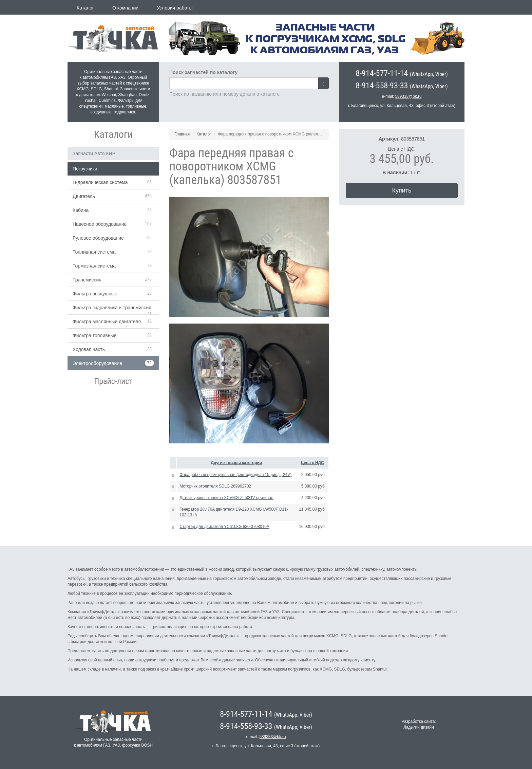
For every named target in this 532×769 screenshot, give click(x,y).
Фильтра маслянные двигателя (107, 322)
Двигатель (84, 196)
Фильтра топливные (94, 335)
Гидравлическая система (100, 182)
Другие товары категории (236, 463)
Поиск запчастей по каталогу (203, 72)
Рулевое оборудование (98, 238)
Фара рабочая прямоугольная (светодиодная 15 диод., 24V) (235, 475)
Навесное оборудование (100, 224)
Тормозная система (94, 266)
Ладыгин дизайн (419, 727)
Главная (182, 134)
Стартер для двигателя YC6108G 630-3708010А (224, 527)
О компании (125, 8)
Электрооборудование (97, 363)
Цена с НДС (312, 463)
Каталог (85, 8)
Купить (402, 190)
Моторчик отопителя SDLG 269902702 (215, 486)
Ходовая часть (89, 349)
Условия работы (175, 8)
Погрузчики (85, 169)
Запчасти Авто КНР (94, 153)
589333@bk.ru (408, 96)
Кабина (81, 210)
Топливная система (94, 252)
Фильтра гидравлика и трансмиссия (112, 308)
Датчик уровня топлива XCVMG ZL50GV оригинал (226, 498)
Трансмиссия (87, 280)
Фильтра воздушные (95, 294)
